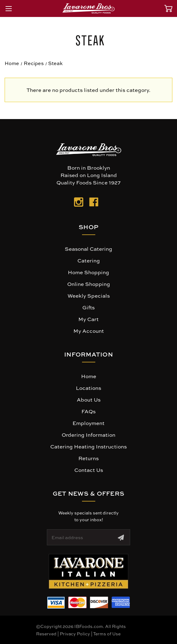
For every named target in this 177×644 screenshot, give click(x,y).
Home (89, 376)
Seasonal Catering (88, 249)
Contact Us (89, 470)
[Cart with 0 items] (168, 8)
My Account (89, 331)
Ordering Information (88, 435)
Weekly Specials (89, 295)
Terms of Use (107, 634)
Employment (88, 423)
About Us (89, 399)
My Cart (88, 319)
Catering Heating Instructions (88, 446)
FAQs (88, 411)
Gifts (88, 307)
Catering (89, 260)
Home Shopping (88, 272)
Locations (88, 388)
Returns (88, 458)
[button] (88, 571)
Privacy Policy (75, 634)
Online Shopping (89, 284)
